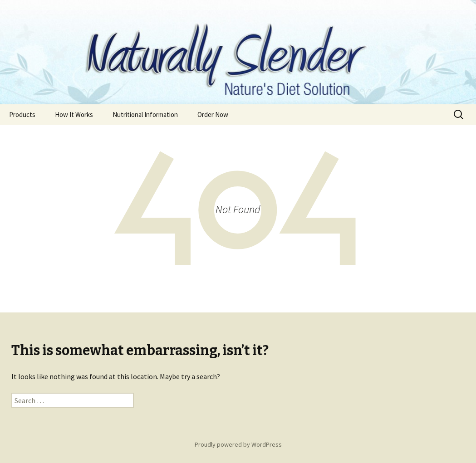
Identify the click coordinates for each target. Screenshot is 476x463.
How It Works (74, 115)
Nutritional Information (145, 115)
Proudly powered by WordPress (238, 444)
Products (22, 115)
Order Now (213, 115)
